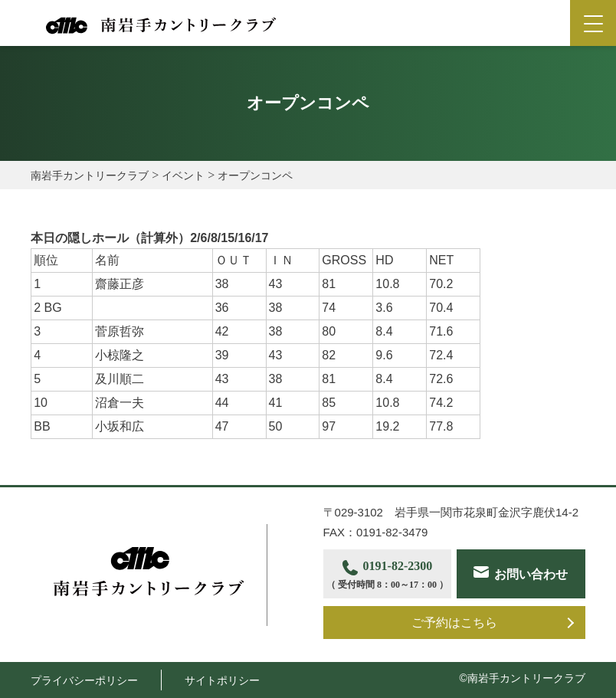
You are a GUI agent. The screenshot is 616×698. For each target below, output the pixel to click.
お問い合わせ (531, 574)
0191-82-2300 (388, 576)
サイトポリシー (222, 680)
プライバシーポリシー (84, 680)
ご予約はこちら (454, 623)
